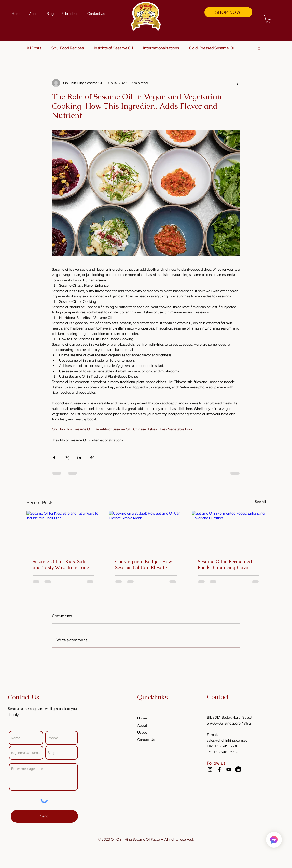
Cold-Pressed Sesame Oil (212, 48)
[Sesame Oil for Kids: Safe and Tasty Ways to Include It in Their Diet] (64, 532)
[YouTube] (229, 769)
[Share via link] (92, 458)
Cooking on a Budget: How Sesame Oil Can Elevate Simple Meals (143, 564)
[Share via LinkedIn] (79, 458)
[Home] (274, 840)
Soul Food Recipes (68, 48)
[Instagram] (210, 769)
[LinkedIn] (238, 769)
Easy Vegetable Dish (176, 429)
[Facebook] (219, 769)
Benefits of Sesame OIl (112, 429)
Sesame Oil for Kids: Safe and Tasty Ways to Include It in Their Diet (63, 564)
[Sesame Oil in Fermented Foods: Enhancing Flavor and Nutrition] (229, 532)
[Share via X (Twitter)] (67, 458)
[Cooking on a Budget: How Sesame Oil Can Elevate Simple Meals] (146, 532)
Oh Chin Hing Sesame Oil (72, 429)
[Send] (44, 816)
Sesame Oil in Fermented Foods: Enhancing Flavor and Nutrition (225, 564)
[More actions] (237, 83)
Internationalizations (161, 48)
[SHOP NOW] (228, 12)
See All (260, 502)
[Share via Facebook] (54, 458)
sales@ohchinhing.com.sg (227, 740)
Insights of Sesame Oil (113, 48)
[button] (268, 19)
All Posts (34, 48)
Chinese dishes (145, 429)
